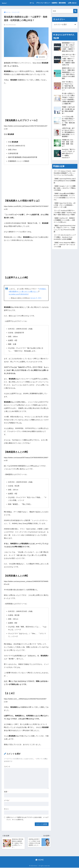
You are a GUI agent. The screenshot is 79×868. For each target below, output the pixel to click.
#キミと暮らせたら (23, 292)
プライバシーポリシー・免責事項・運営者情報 (51, 3)
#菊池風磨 (12, 292)
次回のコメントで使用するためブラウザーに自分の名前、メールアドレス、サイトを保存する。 (27, 818)
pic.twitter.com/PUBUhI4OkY (19, 294)
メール (7, 800)
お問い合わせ (72, 3)
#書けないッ (34, 292)
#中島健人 (43, 289)
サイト (6, 809)
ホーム (32, 3)
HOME (39, 860)
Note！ (6, 3)
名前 (6, 792)
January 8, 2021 (36, 298)
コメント (7, 766)
